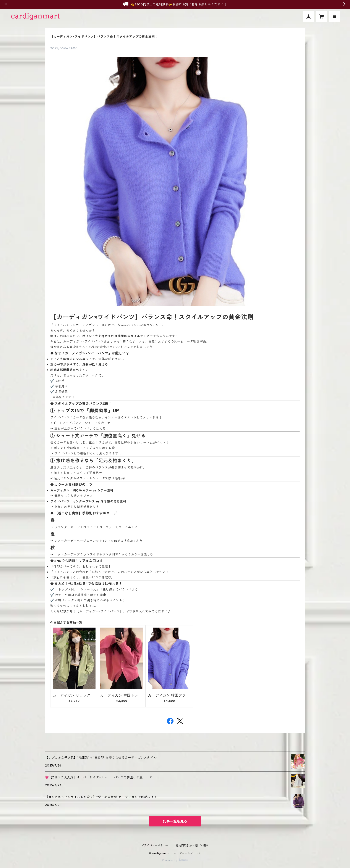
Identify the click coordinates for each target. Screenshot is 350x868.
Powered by (175, 860)
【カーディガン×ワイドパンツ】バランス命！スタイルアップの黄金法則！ (104, 37)
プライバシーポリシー (155, 845)
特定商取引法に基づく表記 (192, 845)
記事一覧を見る (175, 821)
